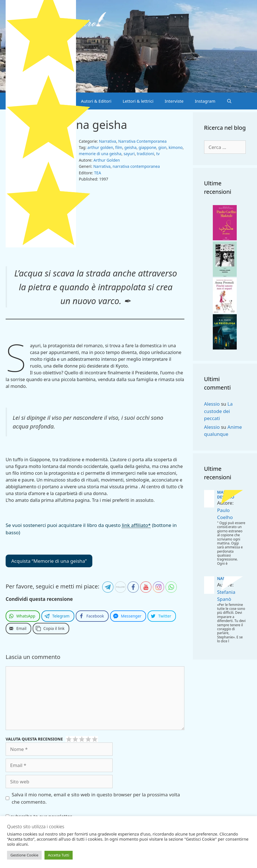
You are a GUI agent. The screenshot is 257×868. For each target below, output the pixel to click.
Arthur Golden (107, 160)
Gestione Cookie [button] (24, 855)
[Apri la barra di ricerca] (229, 101)
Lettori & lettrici (138, 101)
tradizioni (146, 154)
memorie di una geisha (100, 154)
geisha (130, 147)
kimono (176, 147)
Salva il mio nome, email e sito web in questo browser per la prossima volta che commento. (96, 798)
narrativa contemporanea (136, 166)
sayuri (129, 154)
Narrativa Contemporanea (142, 141)
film (119, 147)
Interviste (174, 101)
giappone (148, 147)
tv (158, 154)
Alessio (212, 404)
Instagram (205, 101)
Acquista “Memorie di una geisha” (49, 561)
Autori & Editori (96, 101)
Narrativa (107, 141)
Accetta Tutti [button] (59, 855)
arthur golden (100, 147)
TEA (98, 173)
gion (162, 147)
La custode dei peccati (218, 411)
